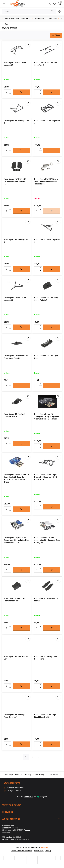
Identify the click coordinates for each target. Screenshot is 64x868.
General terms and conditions (21, 851)
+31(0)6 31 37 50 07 (15, 791)
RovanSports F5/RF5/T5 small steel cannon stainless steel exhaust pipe (47, 182)
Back (5, 24)
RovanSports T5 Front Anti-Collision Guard (15, 415)
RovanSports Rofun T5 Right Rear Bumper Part (15, 600)
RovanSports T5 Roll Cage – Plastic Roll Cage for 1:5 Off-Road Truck (46, 477)
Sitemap (48, 851)
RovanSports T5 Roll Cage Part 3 (17, 122)
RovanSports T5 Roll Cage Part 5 (17, 241)
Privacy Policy (39, 851)
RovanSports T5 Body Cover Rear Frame (46, 658)
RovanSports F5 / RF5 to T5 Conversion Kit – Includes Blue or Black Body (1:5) (16, 540)
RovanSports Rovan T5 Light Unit (46, 357)
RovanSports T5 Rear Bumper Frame (47, 600)
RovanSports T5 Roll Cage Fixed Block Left (15, 716)
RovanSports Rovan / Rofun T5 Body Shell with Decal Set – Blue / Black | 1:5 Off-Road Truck (16, 478)
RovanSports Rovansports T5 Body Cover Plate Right (16, 357)
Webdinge (44, 848)
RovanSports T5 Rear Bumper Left (16, 658)
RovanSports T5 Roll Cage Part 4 (47, 122)
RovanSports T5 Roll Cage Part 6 (47, 241)
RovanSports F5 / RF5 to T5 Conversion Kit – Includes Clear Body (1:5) (47, 540)
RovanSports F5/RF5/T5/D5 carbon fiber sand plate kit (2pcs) (15, 182)
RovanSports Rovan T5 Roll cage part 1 (15, 64)
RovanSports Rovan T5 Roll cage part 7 (15, 299)
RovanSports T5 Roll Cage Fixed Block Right (45, 716)
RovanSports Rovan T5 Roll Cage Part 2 (46, 64)
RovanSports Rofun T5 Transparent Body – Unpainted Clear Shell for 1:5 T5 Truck (47, 417)
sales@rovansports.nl (15, 788)
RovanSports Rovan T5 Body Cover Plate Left (46, 299)
